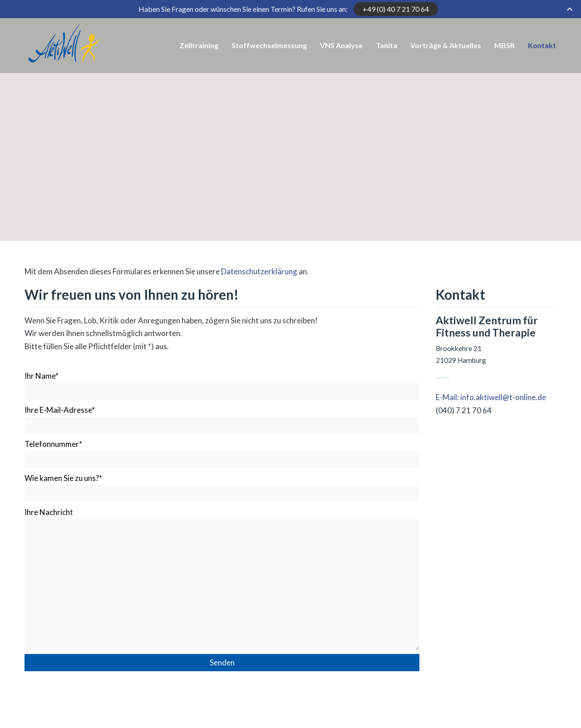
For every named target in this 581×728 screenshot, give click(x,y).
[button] (290, 121)
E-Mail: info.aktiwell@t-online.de (491, 397)
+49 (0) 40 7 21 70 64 (396, 9)
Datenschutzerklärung (260, 271)
